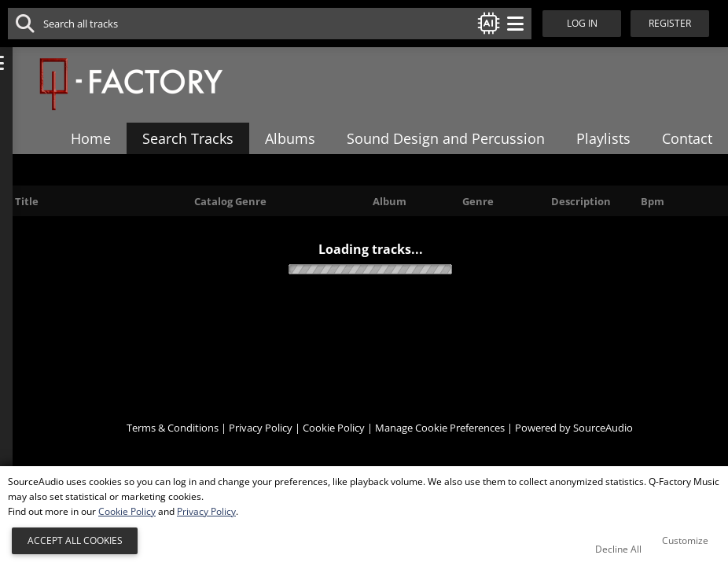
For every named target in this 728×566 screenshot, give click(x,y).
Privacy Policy (261, 447)
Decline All (618, 549)
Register (681, 23)
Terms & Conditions (173, 447)
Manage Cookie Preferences (440, 447)
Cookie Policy (334, 447)
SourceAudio (603, 447)
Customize (685, 540)
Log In (587, 23)
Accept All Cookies (75, 540)
